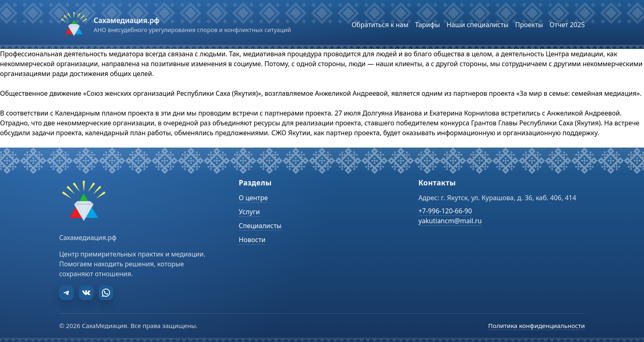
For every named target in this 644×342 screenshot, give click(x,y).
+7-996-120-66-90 (445, 211)
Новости (252, 240)
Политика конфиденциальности (537, 326)
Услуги (249, 212)
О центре (253, 198)
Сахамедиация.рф (126, 20)
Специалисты (260, 226)
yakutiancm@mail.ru (450, 221)
